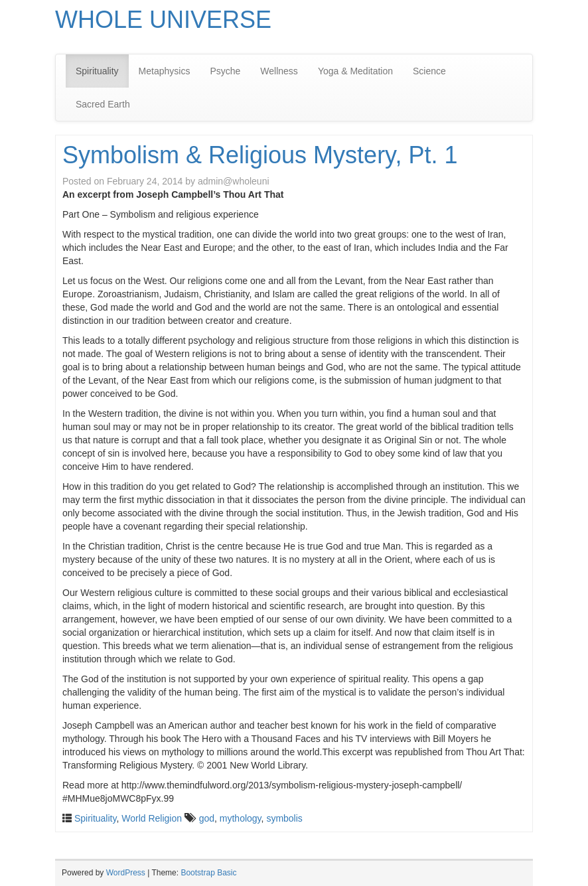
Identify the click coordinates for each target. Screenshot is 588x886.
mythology (241, 818)
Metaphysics (165, 71)
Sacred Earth (103, 104)
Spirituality (97, 71)
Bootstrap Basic (208, 873)
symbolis (284, 818)
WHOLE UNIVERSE (163, 20)
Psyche (225, 71)
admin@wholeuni (234, 181)
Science (429, 71)
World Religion (152, 818)
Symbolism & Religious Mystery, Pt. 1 (260, 155)
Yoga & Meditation (355, 71)
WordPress (126, 873)
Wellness (279, 71)
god (207, 818)
